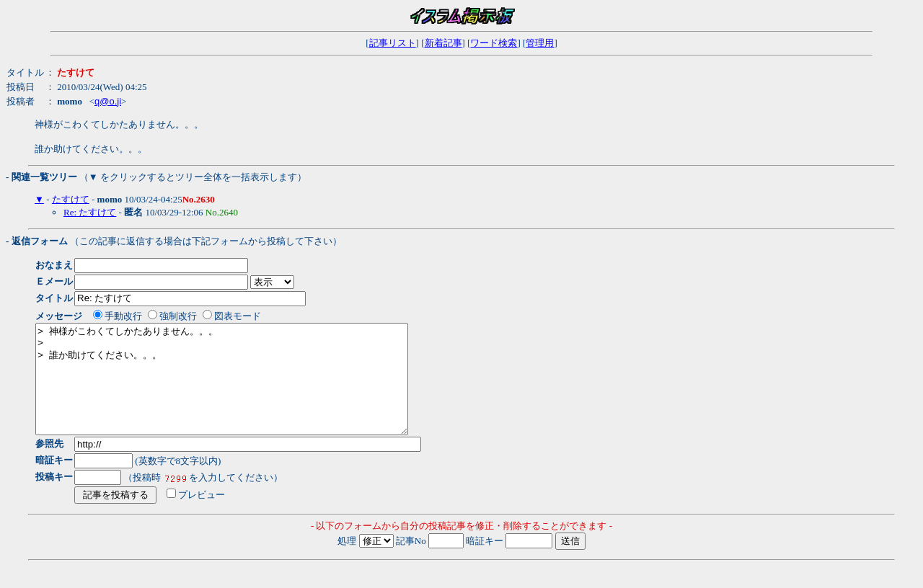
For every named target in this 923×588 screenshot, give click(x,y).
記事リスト (393, 43)
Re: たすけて (90, 212)
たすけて (71, 199)
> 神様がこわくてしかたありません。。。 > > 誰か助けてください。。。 (244, 390)
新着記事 (443, 43)
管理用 (540, 43)
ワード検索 (494, 43)
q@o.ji (108, 101)
